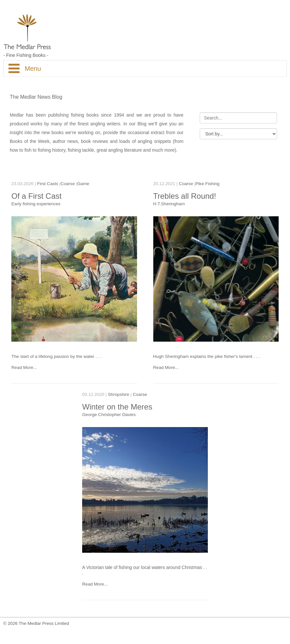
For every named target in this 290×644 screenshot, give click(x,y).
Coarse (68, 184)
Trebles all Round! (185, 196)
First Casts (48, 184)
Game (83, 184)
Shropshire (119, 396)
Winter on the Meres (118, 409)
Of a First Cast (37, 196)
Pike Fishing (208, 184)
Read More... (24, 367)
